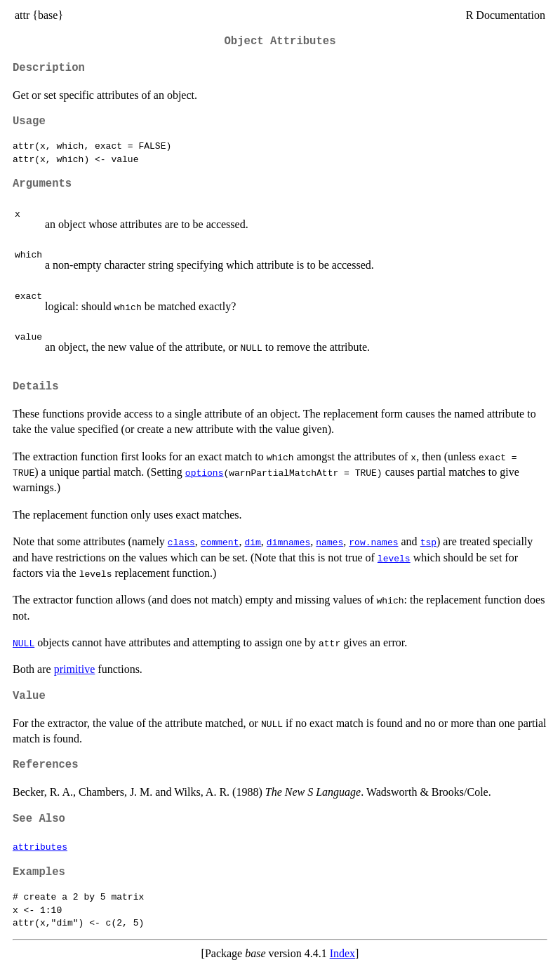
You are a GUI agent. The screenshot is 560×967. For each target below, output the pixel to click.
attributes (40, 846)
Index (342, 953)
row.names (373, 542)
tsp (428, 542)
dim (252, 542)
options (205, 472)
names (329, 542)
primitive (75, 669)
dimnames (288, 542)
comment (220, 542)
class (181, 542)
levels (394, 558)
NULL (24, 643)
